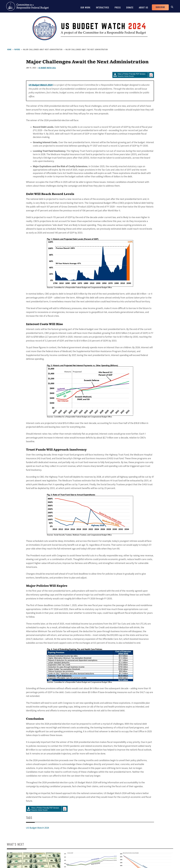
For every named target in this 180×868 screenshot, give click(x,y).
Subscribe (160, 7)
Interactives (103, 8)
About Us (143, 8)
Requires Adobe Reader (130, 75)
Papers (17, 50)
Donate (130, 8)
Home (9, 50)
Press (118, 8)
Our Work (85, 8)
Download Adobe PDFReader (151, 75)
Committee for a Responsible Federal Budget (27, 6)
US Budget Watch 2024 (47, 68)
